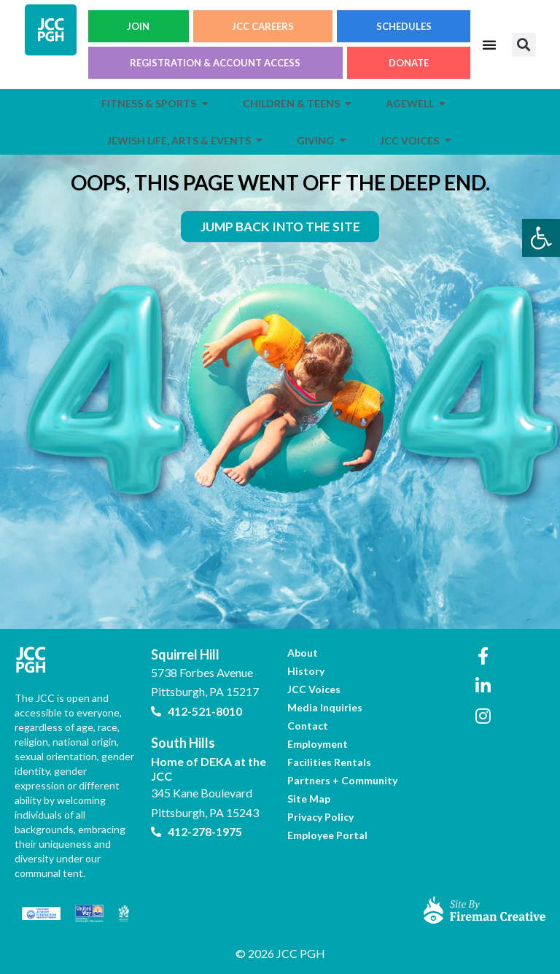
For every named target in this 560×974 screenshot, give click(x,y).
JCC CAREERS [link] (263, 26)
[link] (541, 238)
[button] (524, 45)
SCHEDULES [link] (404, 26)
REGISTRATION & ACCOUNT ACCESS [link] (215, 63)
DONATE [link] (409, 63)
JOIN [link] (138, 26)
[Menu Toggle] (489, 45)
